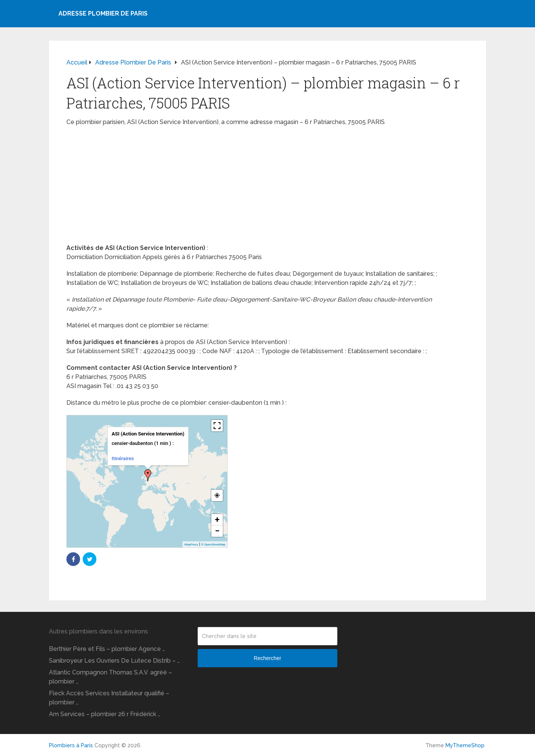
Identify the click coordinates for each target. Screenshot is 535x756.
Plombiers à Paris (71, 745)
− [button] (217, 531)
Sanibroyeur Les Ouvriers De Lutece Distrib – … (114, 661)
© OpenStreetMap (213, 545)
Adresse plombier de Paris (103, 13)
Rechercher (267, 658)
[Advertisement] (267, 187)
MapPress (191, 545)
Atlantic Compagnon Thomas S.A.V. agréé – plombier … (110, 677)
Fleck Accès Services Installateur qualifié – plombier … (109, 698)
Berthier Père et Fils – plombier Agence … (107, 649)
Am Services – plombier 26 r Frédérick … (105, 714)
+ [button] (217, 519)
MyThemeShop (465, 745)
